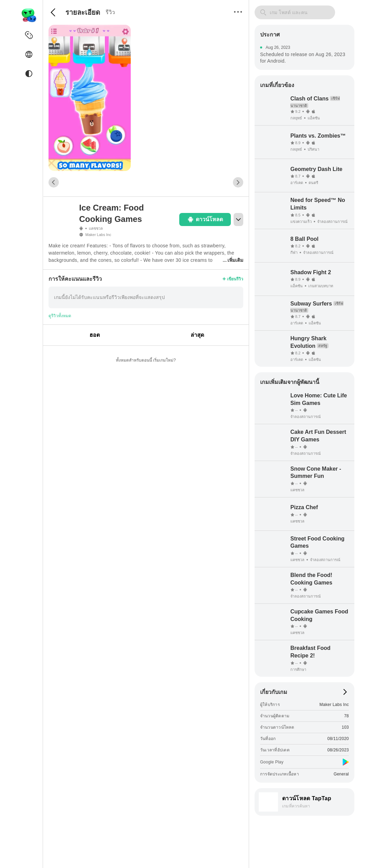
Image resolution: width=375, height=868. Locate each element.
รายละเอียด (83, 12)
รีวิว (110, 12)
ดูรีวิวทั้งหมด (60, 316)
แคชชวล (96, 228)
